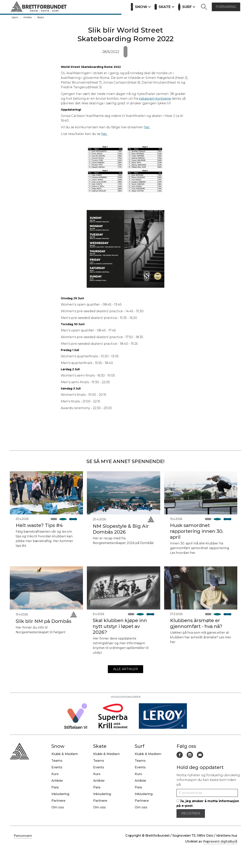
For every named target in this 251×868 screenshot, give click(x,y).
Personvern (23, 836)
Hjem (15, 17)
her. (147, 127)
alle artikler (125, 669)
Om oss (58, 807)
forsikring (226, 7)
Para (55, 787)
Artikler (99, 6)
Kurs (85, 6)
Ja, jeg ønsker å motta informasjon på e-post (208, 803)
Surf (140, 746)
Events (71, 6)
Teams (57, 761)
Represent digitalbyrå (220, 841)
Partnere (117, 6)
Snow (58, 746)
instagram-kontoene (155, 99)
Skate (41, 17)
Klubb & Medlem (65, 754)
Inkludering (60, 794)
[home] (39, 7)
